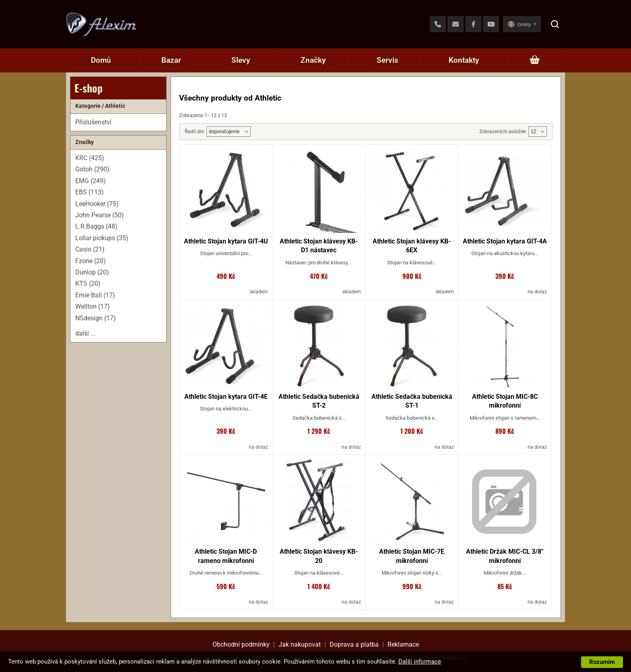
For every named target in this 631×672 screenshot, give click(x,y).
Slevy (241, 60)
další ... (85, 333)
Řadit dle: (195, 132)
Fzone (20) (91, 261)
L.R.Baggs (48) (96, 226)
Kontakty (464, 60)
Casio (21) (90, 249)
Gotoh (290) (92, 169)
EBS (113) (90, 192)
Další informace (420, 662)
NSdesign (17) (96, 318)
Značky (313, 60)
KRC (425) (90, 158)
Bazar (171, 60)
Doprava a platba (354, 644)
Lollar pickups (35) (102, 238)
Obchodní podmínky (241, 644)
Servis (388, 60)
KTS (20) (88, 283)
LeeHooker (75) (97, 204)
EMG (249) (91, 181)
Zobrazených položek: (503, 132)
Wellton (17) (93, 306)
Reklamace (403, 644)
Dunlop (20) (92, 272)
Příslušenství (93, 122)
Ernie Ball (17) (95, 295)
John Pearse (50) (100, 215)
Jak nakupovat (300, 644)
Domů (101, 60)
